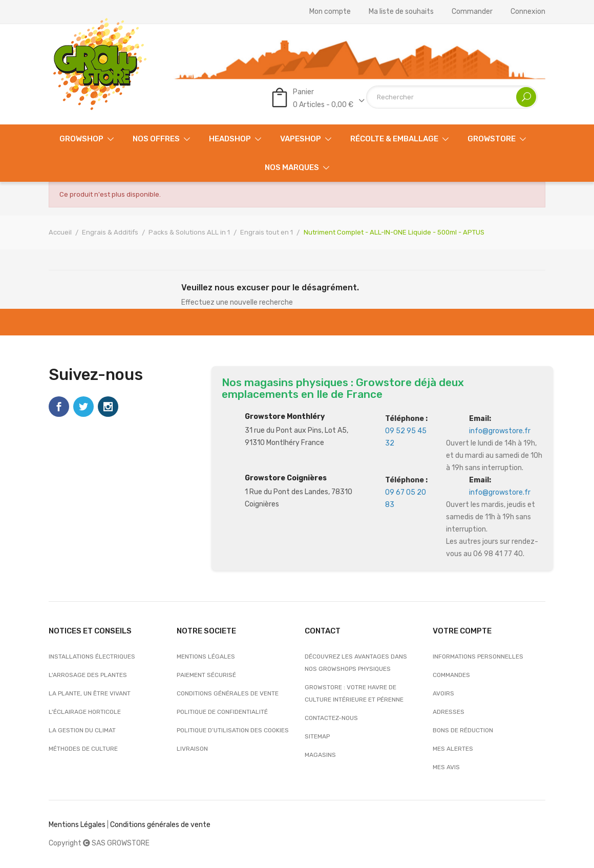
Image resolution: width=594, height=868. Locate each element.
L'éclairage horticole (85, 712)
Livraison (192, 749)
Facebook (59, 407)
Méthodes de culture (83, 749)
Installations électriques (92, 657)
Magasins (320, 755)
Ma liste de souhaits (401, 12)
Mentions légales (206, 657)
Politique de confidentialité (222, 712)
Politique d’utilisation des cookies (233, 730)
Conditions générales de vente (228, 693)
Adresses (449, 712)
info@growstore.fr (500, 431)
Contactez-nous (331, 718)
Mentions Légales (77, 825)
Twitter (83, 407)
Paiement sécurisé (206, 675)
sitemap (317, 736)
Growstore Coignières (286, 478)
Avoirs (443, 693)
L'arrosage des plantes (88, 675)
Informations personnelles (478, 657)
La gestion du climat (82, 730)
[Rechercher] (452, 97)
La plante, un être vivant (90, 693)
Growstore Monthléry (285, 417)
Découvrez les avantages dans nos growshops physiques (356, 663)
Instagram (108, 407)
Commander (472, 12)
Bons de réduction (463, 730)
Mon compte (330, 12)
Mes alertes (453, 749)
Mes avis (446, 767)
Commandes (451, 675)
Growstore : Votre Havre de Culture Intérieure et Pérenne (354, 693)
